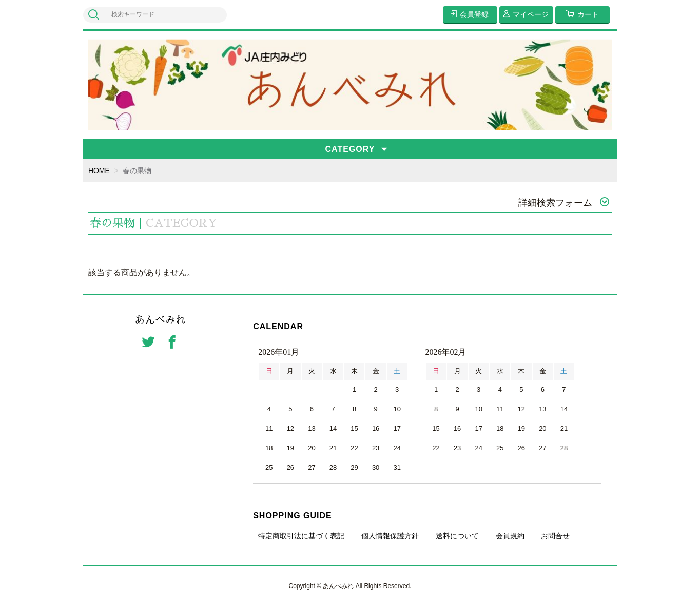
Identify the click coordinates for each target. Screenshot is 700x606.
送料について (457, 536)
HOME (99, 171)
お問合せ (555, 536)
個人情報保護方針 (390, 536)
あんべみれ (160, 320)
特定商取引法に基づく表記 (301, 536)
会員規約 (510, 536)
